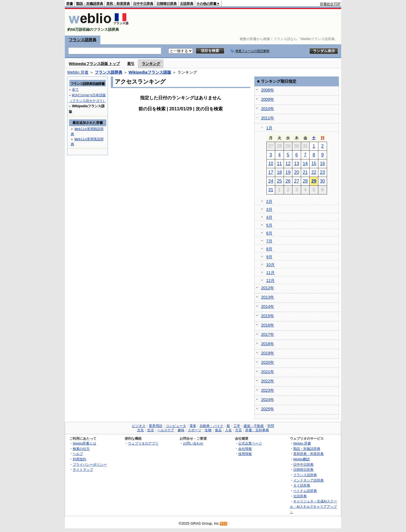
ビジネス (139, 426)
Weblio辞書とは (84, 443)
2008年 (268, 90)
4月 (269, 217)
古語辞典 (187, 4)
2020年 (268, 362)
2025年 (268, 409)
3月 (269, 209)
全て (75, 89)
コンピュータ (176, 426)
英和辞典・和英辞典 (308, 454)
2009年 (268, 99)
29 (314, 181)
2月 (269, 202)
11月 (270, 273)
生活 (151, 430)
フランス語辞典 (83, 40)
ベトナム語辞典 (305, 491)
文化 (140, 430)
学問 (271, 426)
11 (279, 164)
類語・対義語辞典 (90, 4)
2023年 (268, 390)
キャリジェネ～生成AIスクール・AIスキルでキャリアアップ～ (313, 506)
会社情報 (245, 449)
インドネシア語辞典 (308, 480)
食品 (218, 430)
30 (323, 181)
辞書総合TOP (330, 4)
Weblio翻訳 (302, 459)
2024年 (268, 400)
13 (297, 164)
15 (314, 164)
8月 (269, 249)
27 (297, 181)
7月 (269, 241)
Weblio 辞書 (78, 72)
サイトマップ (83, 469)
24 (271, 181)
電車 (193, 426)
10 (271, 164)
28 (305, 181)
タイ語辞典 (302, 485)
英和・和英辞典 (118, 4)
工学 (237, 426)
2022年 (268, 381)
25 (279, 181)
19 (288, 172)
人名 (228, 430)
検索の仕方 (81, 449)
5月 (269, 225)
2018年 (268, 344)
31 (271, 190)
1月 (269, 128)
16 (323, 164)
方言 (239, 430)
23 (323, 172)
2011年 (268, 118)
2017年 (268, 334)
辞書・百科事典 (257, 430)
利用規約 (80, 459)
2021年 (268, 372)
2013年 (268, 297)
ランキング (151, 64)
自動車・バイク (211, 426)
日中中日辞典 (143, 4)
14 (305, 164)
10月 (270, 265)
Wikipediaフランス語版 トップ (94, 64)
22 (314, 172)
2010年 (268, 109)
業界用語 (156, 426)
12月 (270, 281)
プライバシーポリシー (90, 464)
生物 (208, 430)
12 (288, 164)
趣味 (181, 430)
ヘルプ (78, 454)
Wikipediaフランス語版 (150, 72)
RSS (224, 524)
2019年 (268, 353)
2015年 (268, 316)
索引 (131, 64)
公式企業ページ (250, 443)
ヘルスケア (166, 430)
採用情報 (245, 454)
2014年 (268, 306)
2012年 (268, 288)
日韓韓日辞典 (167, 4)
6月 (269, 233)
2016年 (268, 325)
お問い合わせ (193, 443)
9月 (269, 257)
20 (297, 172)
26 (288, 181)
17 (271, 172)
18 (279, 172)
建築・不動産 (254, 426)
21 (305, 172)
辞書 (70, 4)
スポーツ (195, 430)
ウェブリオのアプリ (143, 443)
